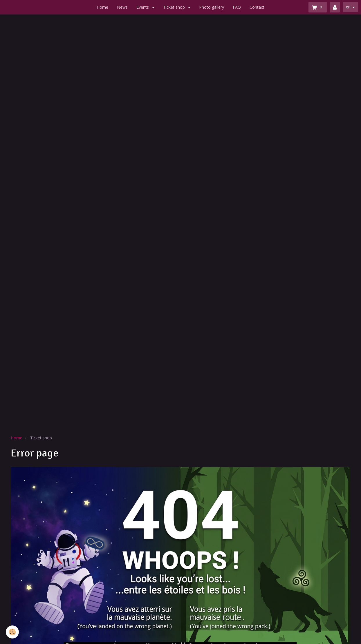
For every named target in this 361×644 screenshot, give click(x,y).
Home (102, 7)
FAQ (237, 7)
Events (143, 7)
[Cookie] (12, 632)
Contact (257, 7)
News (122, 7)
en (348, 7)
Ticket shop (175, 7)
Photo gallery (212, 7)
